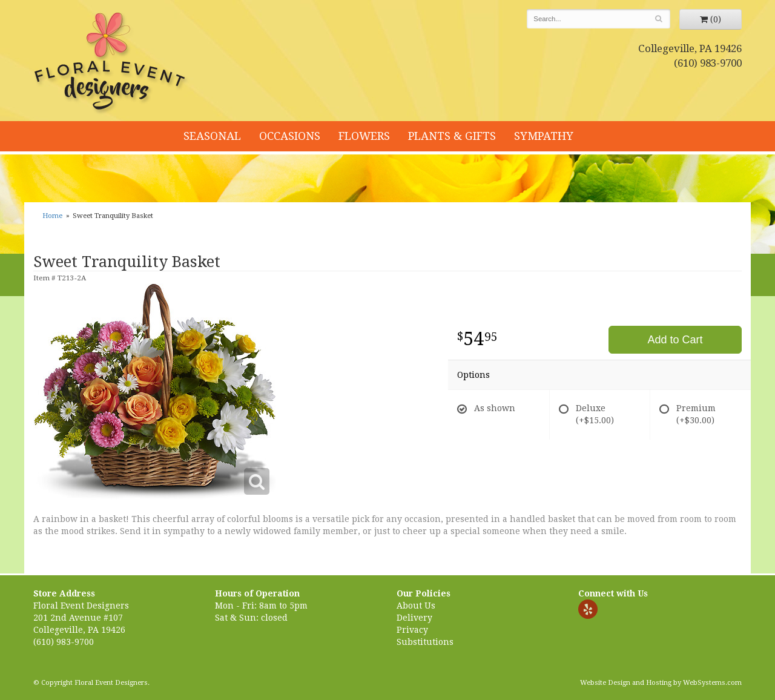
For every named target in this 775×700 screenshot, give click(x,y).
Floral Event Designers (111, 64)
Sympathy (544, 136)
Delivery (414, 618)
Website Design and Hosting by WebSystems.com (661, 683)
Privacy (412, 630)
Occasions (290, 136)
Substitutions (425, 642)
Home (52, 216)
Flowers (364, 136)
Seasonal (212, 136)
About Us (416, 606)
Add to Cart (675, 340)
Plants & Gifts (452, 136)
